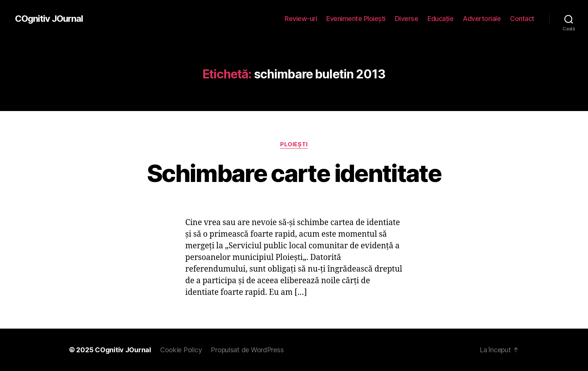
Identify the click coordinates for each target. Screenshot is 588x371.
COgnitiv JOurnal (49, 19)
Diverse (407, 19)
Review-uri (301, 19)
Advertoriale (482, 19)
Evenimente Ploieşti (356, 19)
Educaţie (440, 19)
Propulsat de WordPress (247, 350)
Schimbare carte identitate (294, 173)
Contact (522, 19)
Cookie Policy (181, 350)
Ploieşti (294, 144)
